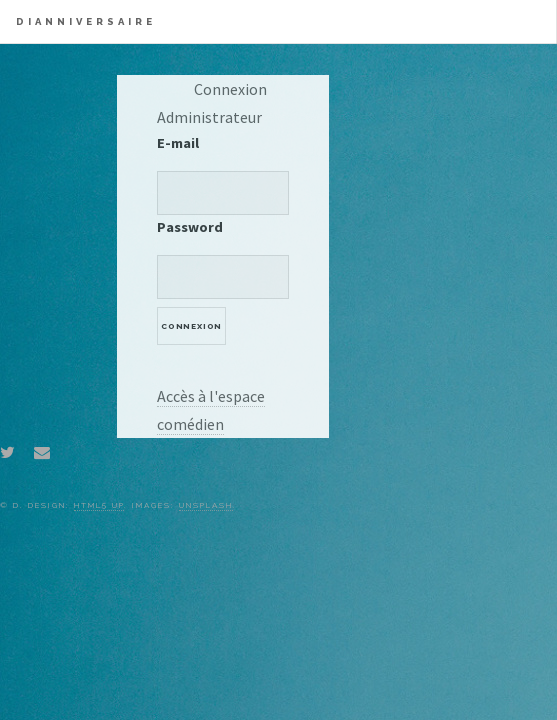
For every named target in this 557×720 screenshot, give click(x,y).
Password (190, 227)
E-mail (178, 143)
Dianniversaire (86, 21)
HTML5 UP (99, 505)
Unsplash (206, 505)
